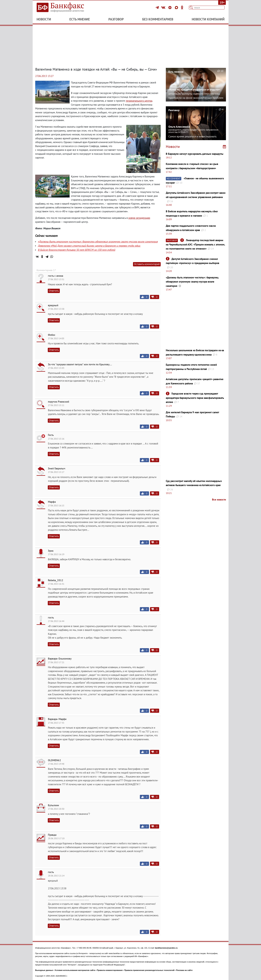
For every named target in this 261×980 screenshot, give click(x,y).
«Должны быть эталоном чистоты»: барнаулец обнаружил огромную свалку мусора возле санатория (98, 241)
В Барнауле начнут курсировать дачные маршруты (195, 154)
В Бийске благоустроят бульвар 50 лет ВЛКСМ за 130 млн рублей (77, 250)
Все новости (219, 500)
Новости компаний (208, 19)
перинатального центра (139, 101)
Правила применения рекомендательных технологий (149, 970)
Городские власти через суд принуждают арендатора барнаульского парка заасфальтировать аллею (195, 398)
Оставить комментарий (147, 264)
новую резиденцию (139, 218)
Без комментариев (158, 19)
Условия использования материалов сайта (75, 970)
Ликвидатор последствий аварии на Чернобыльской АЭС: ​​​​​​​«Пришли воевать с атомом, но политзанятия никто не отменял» (195, 244)
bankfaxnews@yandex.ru (166, 948)
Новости (44, 19)
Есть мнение (80, 19)
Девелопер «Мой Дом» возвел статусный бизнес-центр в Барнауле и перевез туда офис (89, 246)
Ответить (54, 291)
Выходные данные (44, 970)
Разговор (116, 19)
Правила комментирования (110, 970)
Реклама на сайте (184, 970)
